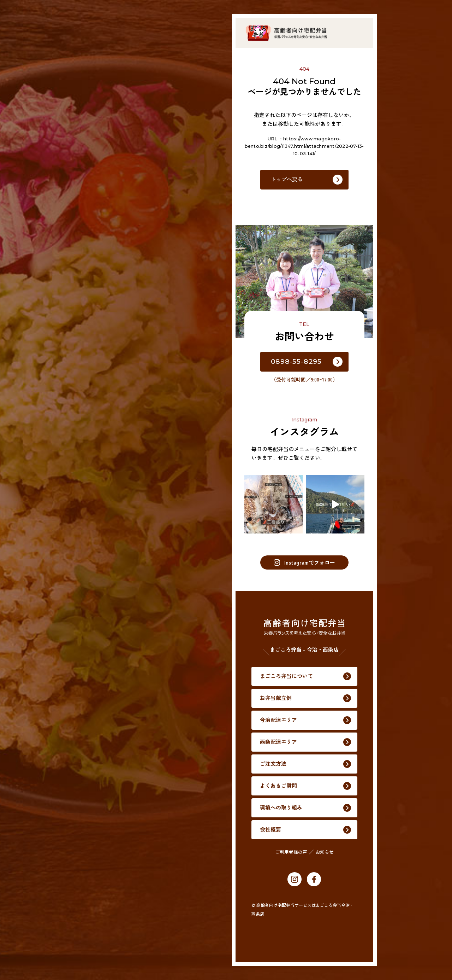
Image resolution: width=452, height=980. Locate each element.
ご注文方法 (70, 521)
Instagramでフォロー (304, 562)
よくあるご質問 (76, 548)
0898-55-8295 (296, 361)
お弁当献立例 (73, 438)
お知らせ (136, 634)
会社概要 (68, 603)
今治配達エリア (76, 465)
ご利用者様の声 (103, 634)
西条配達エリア (76, 493)
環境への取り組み (78, 576)
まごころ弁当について (84, 410)
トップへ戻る (287, 179)
